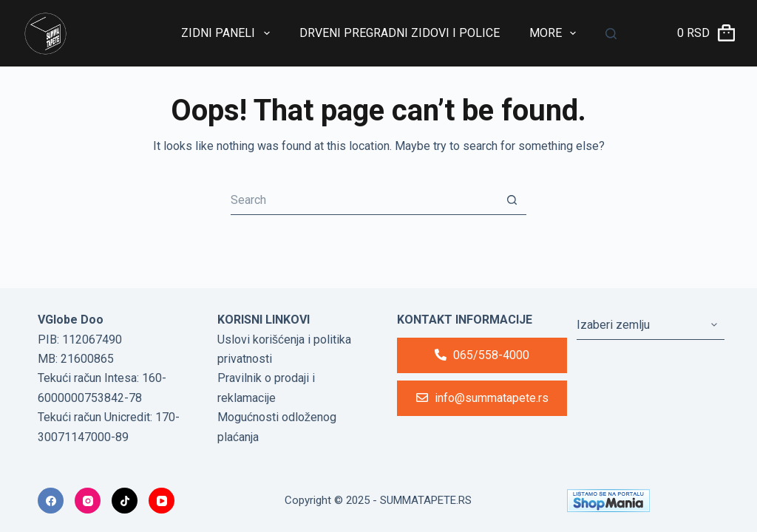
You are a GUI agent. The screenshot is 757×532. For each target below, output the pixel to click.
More (556, 33)
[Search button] (512, 200)
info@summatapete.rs (482, 398)
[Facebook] (51, 501)
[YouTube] (162, 501)
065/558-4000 (482, 355)
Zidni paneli (228, 33)
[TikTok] (125, 501)
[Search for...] (364, 200)
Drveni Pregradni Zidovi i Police (400, 33)
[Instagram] (88, 501)
